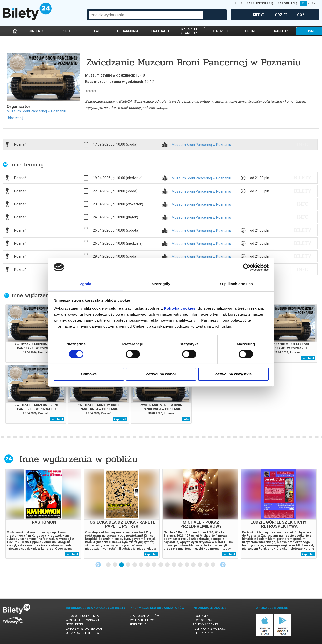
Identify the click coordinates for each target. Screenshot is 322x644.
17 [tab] (213, 565)
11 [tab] (174, 565)
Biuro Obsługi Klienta (82, 616)
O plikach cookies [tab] (236, 284)
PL (304, 3)
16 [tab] (207, 565)
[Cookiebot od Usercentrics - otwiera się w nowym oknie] (247, 267)
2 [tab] (115, 565)
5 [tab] (135, 565)
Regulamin (201, 616)
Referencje (138, 624)
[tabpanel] (43, 514)
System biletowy (142, 620)
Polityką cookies (180, 308)
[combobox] (146, 15)
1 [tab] (109, 565)
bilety (303, 178)
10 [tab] (168, 565)
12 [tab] (181, 565)
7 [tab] (148, 565)
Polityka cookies (206, 624)
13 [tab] (187, 565)
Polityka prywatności (210, 629)
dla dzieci (220, 31)
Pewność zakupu (206, 620)
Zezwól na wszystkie (233, 374)
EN (314, 3)
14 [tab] (194, 565)
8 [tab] (154, 565)
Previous (98, 565)
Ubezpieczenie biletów (83, 633)
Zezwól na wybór (161, 374)
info (303, 144)
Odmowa (89, 374)
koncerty (36, 31)
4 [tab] (128, 565)
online (251, 31)
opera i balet (158, 31)
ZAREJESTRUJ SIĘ (260, 3)
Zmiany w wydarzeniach (84, 629)
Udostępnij (15, 118)
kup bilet (308, 358)
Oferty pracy (203, 633)
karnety (281, 31)
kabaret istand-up (189, 31)
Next (223, 565)
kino (66, 31)
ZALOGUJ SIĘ (287, 3)
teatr (97, 31)
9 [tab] (161, 565)
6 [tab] (141, 565)
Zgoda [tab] (86, 284)
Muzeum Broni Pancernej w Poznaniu (36, 111)
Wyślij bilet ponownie (83, 620)
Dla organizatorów (144, 616)
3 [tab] (122, 565)
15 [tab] (200, 565)
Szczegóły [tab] (161, 284)
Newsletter (75, 624)
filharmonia (128, 31)
